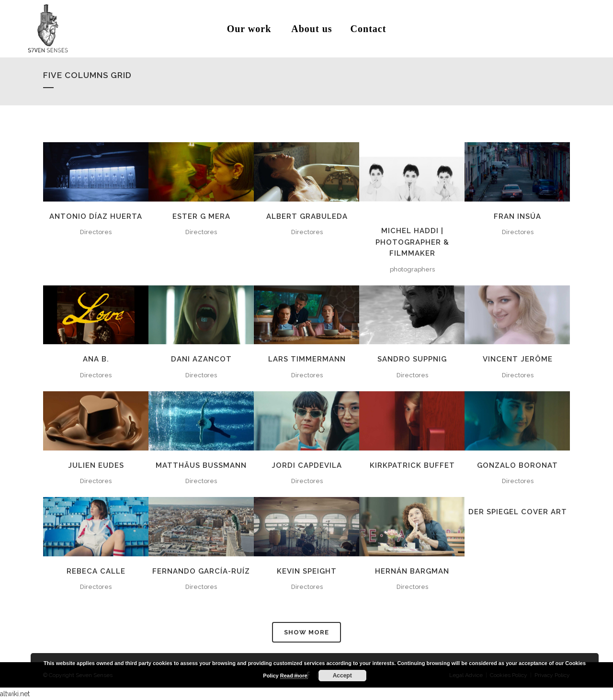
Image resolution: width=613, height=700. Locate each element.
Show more (306, 632)
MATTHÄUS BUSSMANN (201, 465)
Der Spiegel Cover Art (518, 512)
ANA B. (96, 359)
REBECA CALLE (96, 571)
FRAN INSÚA (517, 216)
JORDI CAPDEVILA (307, 465)
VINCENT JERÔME (518, 359)
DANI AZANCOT (201, 359)
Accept (342, 676)
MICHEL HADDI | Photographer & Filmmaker (412, 242)
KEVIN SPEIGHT (307, 571)
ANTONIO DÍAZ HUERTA (96, 216)
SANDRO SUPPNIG (412, 359)
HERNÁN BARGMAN (412, 571)
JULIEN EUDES (96, 465)
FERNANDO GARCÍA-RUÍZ (201, 571)
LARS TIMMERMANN (307, 359)
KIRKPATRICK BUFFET (412, 465)
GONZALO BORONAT (517, 465)
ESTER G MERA (201, 216)
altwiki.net (15, 694)
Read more (294, 676)
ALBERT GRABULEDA (307, 216)
